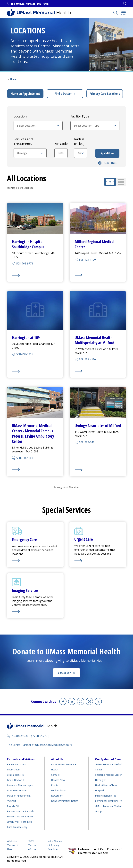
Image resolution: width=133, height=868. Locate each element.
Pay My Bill (13, 806)
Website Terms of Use (13, 845)
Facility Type (80, 116)
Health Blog (20, 822)
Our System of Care (108, 759)
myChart (12, 801)
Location (20, 116)
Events (55, 785)
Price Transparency (17, 827)
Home (13, 79)
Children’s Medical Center (108, 775)
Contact (55, 775)
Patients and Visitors (21, 759)
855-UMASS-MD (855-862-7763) (30, 4)
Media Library (58, 790)
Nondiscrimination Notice (65, 801)
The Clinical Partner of (38, 745)
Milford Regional (104, 796)
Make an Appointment (25, 94)
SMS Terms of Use (32, 845)
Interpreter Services (17, 790)
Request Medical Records (20, 811)
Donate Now (65, 673)
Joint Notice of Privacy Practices (55, 845)
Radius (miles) (79, 141)
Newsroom (57, 796)
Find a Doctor (63, 94)
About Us (57, 759)
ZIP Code (61, 144)
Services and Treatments (23, 141)
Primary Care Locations (105, 94)
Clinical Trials (14, 775)
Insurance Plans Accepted (21, 785)
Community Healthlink (107, 801)
